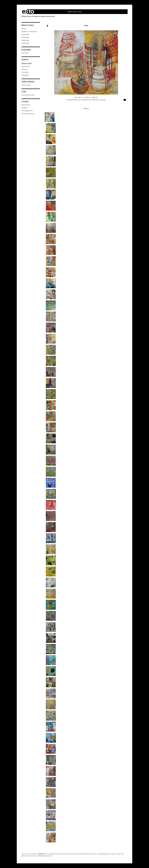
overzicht (25, 53)
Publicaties (25, 34)
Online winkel (28, 82)
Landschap (25, 66)
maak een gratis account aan (44, 16)
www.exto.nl (42, 854)
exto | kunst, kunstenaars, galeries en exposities (28, 12)
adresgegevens (27, 111)
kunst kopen (26, 85)
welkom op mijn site (29, 32)
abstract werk (27, 63)
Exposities (26, 50)
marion (24, 29)
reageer (25, 108)
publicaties (25, 43)
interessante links (28, 95)
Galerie (25, 60)
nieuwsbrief (26, 105)
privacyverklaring (28, 114)
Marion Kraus (72, 12)
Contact (25, 102)
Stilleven (25, 69)
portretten (25, 72)
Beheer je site (26, 16)
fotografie (25, 75)
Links (24, 92)
